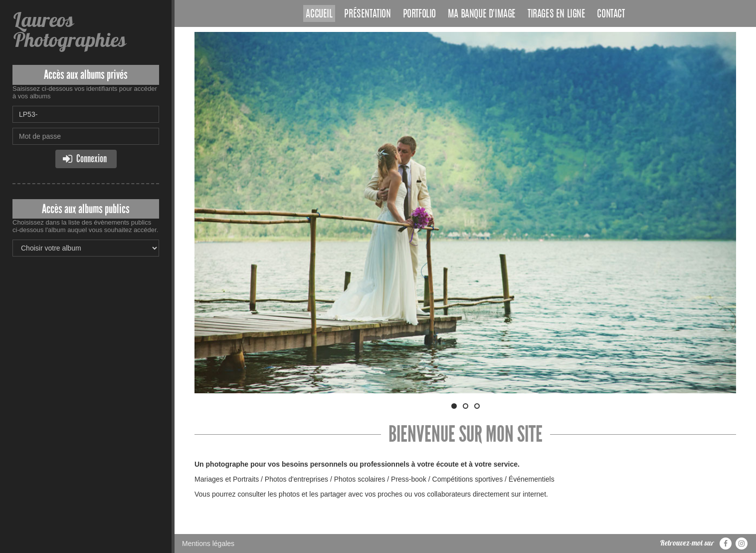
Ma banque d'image (482, 14)
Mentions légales (208, 544)
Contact (611, 14)
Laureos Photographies (69, 30)
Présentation (367, 14)
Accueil (319, 14)
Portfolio (419, 14)
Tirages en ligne (557, 14)
